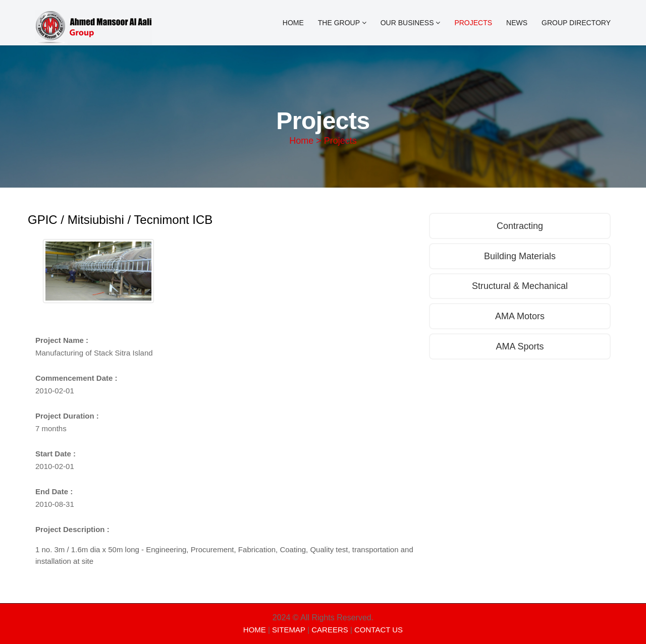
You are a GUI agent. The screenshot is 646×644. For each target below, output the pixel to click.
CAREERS (330, 630)
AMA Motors (520, 317)
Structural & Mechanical (520, 286)
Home (293, 23)
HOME (255, 630)
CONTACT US (379, 630)
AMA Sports (520, 347)
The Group (342, 23)
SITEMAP (289, 630)
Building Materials (520, 256)
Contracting (520, 226)
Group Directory (576, 23)
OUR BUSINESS (411, 23)
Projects (473, 23)
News (517, 23)
